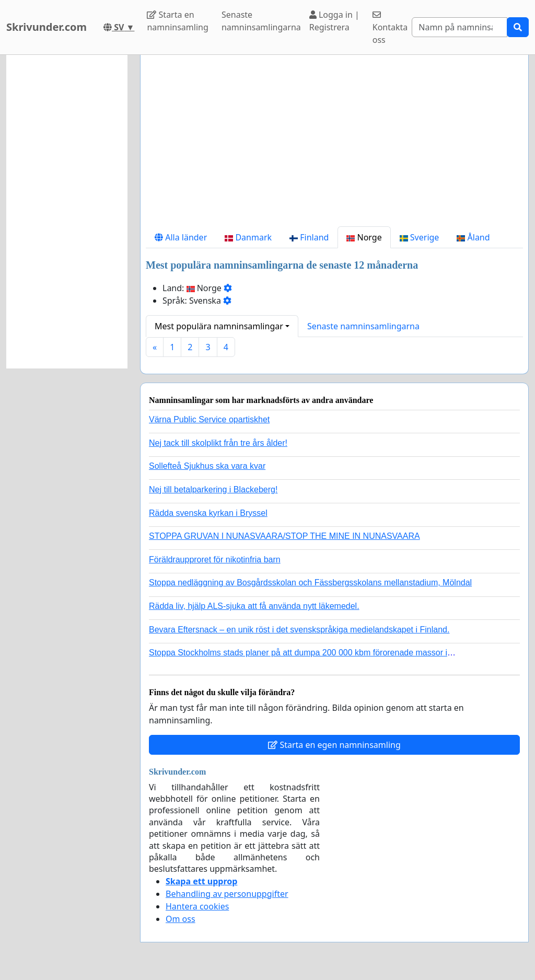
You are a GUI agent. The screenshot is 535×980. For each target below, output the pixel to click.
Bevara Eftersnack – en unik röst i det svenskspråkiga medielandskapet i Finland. (299, 630)
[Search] (460, 27)
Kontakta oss (390, 28)
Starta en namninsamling (177, 21)
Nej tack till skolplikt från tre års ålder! (218, 443)
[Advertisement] (334, 145)
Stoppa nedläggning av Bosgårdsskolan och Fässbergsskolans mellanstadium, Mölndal (310, 583)
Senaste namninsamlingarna (261, 21)
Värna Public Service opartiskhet (209, 419)
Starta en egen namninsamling (334, 745)
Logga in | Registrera (334, 21)
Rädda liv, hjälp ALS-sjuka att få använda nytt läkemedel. (254, 606)
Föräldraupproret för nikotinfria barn (215, 560)
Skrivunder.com (46, 27)
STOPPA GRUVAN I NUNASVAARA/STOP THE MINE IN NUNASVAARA (284, 536)
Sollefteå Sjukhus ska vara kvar (207, 466)
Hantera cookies (197, 906)
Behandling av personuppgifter (227, 894)
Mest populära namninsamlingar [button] (219, 326)
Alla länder (181, 237)
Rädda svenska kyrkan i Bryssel (208, 513)
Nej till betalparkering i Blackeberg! (213, 489)
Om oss (181, 919)
